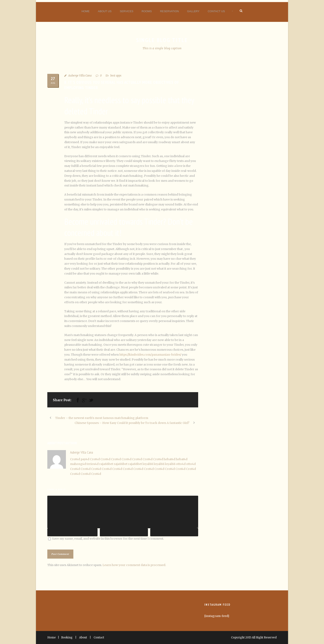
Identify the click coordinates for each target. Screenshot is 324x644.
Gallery (193, 11)
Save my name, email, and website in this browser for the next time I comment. (108, 539)
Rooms (147, 11)
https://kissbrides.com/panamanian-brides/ (150, 355)
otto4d (181, 464)
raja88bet (106, 464)
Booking (67, 638)
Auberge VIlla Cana (80, 76)
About (83, 638)
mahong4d (78, 464)
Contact (99, 638)
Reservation (169, 11)
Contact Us (216, 11)
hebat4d (169, 459)
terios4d (93, 464)
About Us (105, 11)
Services (127, 11)
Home (86, 11)
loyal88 (148, 464)
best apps (116, 76)
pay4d (85, 459)
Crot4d (75, 459)
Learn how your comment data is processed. (134, 565)
